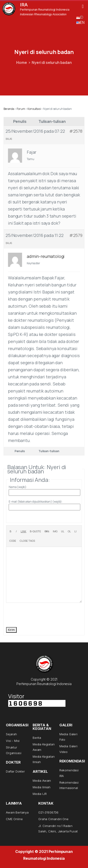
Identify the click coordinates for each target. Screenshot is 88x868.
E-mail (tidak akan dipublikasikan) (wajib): (36, 502)
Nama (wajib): (18, 487)
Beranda (9, 109)
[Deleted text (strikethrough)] (47, 531)
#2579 (76, 235)
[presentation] (42, 614)
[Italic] (16, 531)
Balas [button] (9, 139)
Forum (21, 109)
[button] (83, 6)
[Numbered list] (69, 531)
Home (21, 62)
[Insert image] (55, 531)
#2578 (76, 131)
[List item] (75, 531)
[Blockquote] (35, 531)
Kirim (11, 630)
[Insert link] (23, 531)
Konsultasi (34, 109)
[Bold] (10, 531)
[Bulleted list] (63, 531)
